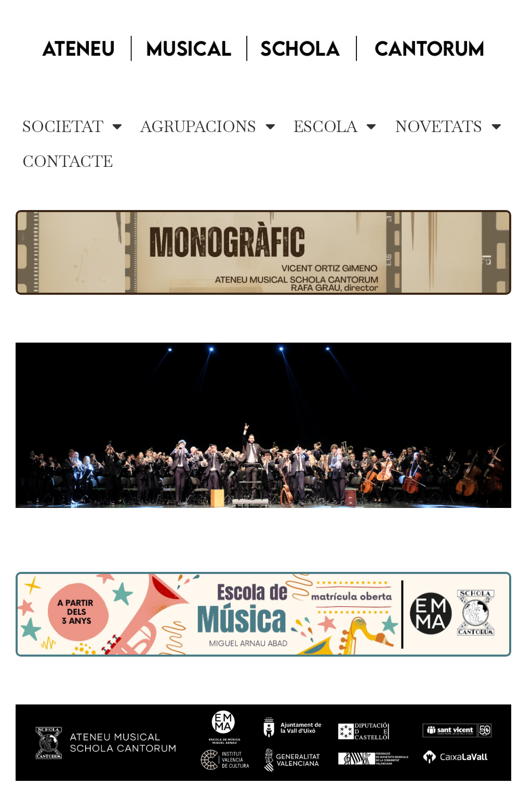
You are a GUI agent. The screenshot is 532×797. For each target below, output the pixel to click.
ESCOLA (335, 127)
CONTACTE (68, 161)
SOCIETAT (72, 127)
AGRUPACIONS (208, 127)
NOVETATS (448, 127)
